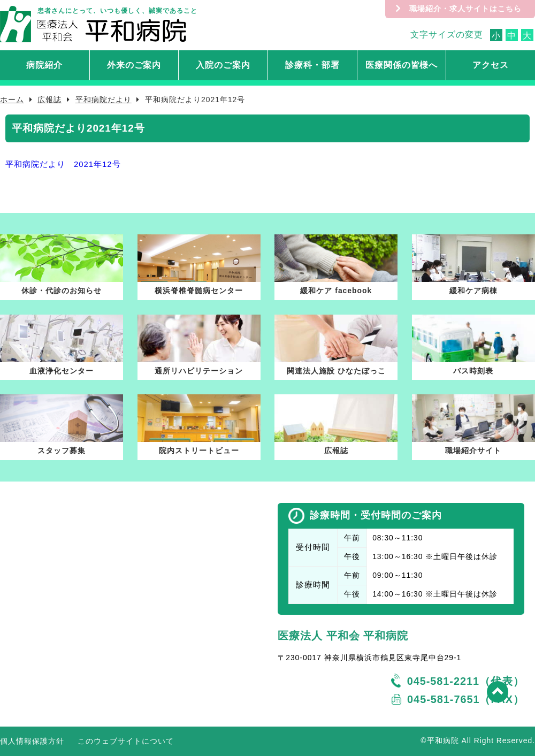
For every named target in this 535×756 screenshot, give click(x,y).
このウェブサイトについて (126, 741)
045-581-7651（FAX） (466, 699)
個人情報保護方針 (32, 741)
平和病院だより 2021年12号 (63, 164)
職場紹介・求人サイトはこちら (465, 9)
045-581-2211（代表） (466, 681)
